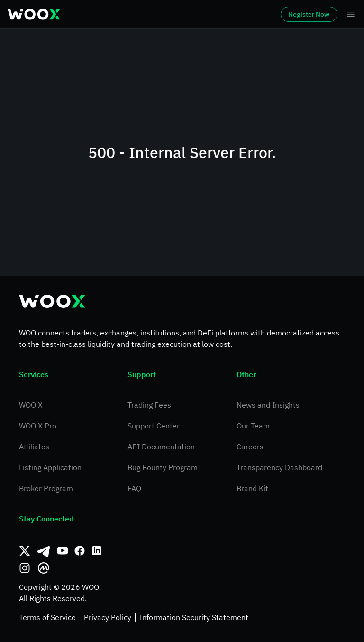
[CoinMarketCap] (44, 568)
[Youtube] (63, 551)
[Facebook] (80, 551)
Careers (250, 447)
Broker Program (46, 488)
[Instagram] (25, 568)
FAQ (134, 488)
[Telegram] (44, 551)
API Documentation (161, 447)
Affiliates (34, 447)
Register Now (309, 14)
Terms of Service (47, 617)
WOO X (31, 405)
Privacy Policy (108, 617)
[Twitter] (25, 551)
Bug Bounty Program (163, 467)
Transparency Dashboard (279, 467)
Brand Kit (252, 488)
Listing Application (50, 467)
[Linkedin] (97, 551)
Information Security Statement (194, 617)
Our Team (253, 426)
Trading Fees (149, 405)
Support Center (154, 426)
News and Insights (268, 405)
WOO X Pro (38, 426)
